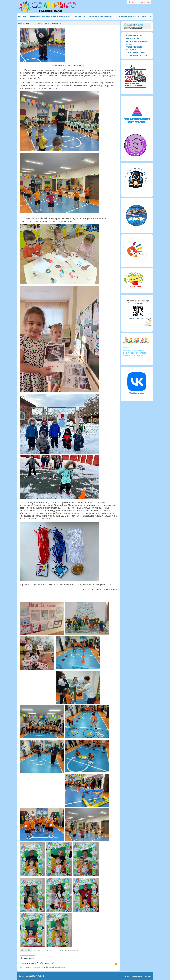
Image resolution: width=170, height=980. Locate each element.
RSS (116, 964)
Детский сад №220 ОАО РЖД (30, 976)
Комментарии (27, 958)
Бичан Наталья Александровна (68, 950)
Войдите (23, 967)
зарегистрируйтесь (36, 967)
